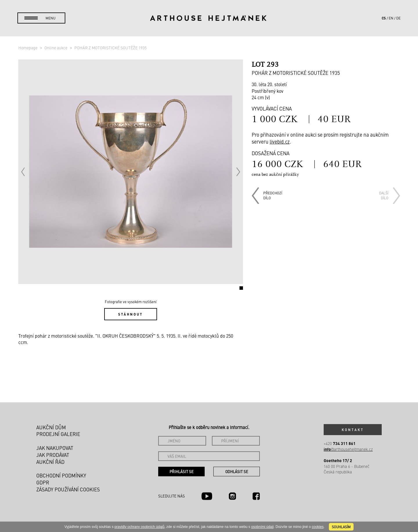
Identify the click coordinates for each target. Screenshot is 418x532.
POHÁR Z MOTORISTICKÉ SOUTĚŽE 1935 (110, 48)
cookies (318, 527)
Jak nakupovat (55, 448)
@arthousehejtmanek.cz (348, 449)
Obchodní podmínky (61, 475)
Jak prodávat (53, 455)
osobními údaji (262, 527)
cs (384, 18)
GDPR (43, 482)
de (398, 18)
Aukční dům (51, 427)
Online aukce (56, 48)
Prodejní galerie (58, 434)
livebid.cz (280, 142)
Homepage (28, 48)
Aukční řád (50, 462)
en (391, 18)
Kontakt (353, 430)
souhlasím (341, 527)
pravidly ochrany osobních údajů (139, 527)
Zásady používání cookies (68, 489)
